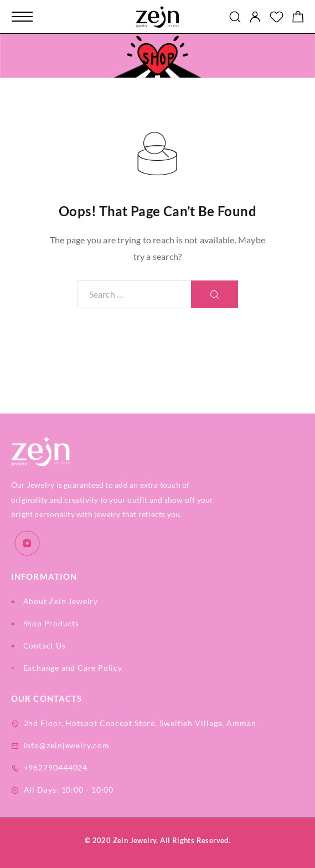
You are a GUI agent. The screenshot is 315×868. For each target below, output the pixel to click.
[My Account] (255, 17)
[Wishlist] (277, 18)
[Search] (235, 17)
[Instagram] (27, 543)
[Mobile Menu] (22, 17)
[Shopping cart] (298, 18)
